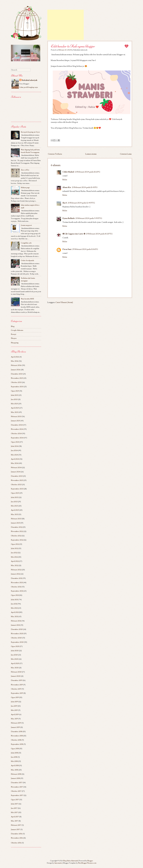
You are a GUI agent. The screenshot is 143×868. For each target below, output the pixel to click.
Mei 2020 (15, 659)
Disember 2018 (17, 732)
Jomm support (26, 225)
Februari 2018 (16, 774)
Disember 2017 (17, 783)
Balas (65, 180)
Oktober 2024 (16, 434)
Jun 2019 (14, 706)
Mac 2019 (14, 719)
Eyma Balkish (69, 218)
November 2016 (17, 838)
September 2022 (17, 540)
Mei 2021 (14, 608)
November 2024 (17, 429)
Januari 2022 (16, 574)
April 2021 (15, 612)
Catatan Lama (126, 154)
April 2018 (15, 766)
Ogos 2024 (15, 442)
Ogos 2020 (15, 646)
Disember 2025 (17, 374)
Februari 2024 (16, 468)
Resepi (14, 334)
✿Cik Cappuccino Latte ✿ (74, 234)
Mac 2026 (15, 361)
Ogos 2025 (15, 391)
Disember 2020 (17, 629)
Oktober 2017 (16, 791)
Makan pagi (25, 188)
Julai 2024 (15, 446)
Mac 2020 (15, 668)
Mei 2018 (14, 761)
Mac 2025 (15, 412)
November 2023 (17, 480)
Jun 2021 (14, 604)
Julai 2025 (15, 395)
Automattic (58, 863)
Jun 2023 (14, 502)
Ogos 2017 (15, 800)
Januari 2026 (16, 370)
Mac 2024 (15, 463)
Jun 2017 (14, 808)
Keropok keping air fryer (30, 132)
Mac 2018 (14, 770)
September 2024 (17, 438)
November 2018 (17, 736)
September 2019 (17, 693)
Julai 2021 (14, 600)
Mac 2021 (14, 617)
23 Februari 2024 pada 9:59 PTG (89, 218)
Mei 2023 (14, 506)
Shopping (15, 343)
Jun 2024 (14, 450)
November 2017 (17, 787)
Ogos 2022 (15, 544)
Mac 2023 (15, 514)
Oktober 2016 (16, 843)
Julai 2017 (15, 804)
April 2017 (15, 817)
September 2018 (17, 744)
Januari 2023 (16, 523)
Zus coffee (25, 170)
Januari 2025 (16, 421)
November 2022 (17, 531)
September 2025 (17, 387)
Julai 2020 (15, 651)
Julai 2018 (14, 753)
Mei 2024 (14, 455)
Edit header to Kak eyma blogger (73, 46)
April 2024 (15, 459)
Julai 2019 (14, 702)
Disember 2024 (17, 425)
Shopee (14, 338)
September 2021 (17, 591)
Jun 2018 (14, 757)
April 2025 (15, 408)
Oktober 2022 (16, 536)
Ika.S (65, 203)
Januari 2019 (15, 727)
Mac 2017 (15, 821)
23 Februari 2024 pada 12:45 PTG (81, 203)
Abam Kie (67, 187)
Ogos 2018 (15, 749)
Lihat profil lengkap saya (29, 87)
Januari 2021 (15, 625)
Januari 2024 (16, 472)
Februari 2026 (16, 365)
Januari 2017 (16, 829)
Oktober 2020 (16, 638)
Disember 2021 (17, 578)
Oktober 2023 (16, 485)
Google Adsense (17, 330)
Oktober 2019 (16, 689)
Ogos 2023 (15, 493)
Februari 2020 (16, 672)
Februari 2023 (16, 519)
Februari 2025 (16, 416)
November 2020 (17, 634)
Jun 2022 (14, 553)
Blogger (90, 861)
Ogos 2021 (15, 595)
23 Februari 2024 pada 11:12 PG (88, 172)
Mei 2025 (14, 404)
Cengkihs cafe (26, 243)
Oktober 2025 (16, 382)
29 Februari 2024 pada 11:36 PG (85, 249)
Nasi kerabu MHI (27, 299)
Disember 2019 (17, 680)
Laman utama (91, 154)
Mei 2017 (14, 812)
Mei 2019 (14, 710)
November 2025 (17, 378)
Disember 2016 (17, 834)
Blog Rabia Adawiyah (70, 861)
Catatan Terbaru (55, 154)
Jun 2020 (14, 655)
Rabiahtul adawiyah (30, 80)
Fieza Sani (67, 249)
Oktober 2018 (16, 740)
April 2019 (15, 714)
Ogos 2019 (15, 697)
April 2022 (15, 561)
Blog (13, 326)
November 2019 (17, 685)
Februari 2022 (16, 570)
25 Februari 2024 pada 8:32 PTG (99, 234)
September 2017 (17, 795)
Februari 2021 (16, 621)
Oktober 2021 (16, 587)
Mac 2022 (15, 565)
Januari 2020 (16, 676)
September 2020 (17, 642)
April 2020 (15, 663)
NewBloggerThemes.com (87, 863)
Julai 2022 (15, 548)
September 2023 (17, 489)
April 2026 (15, 357)
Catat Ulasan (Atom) (64, 302)
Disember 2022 (17, 527)
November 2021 (17, 583)
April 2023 (15, 510)
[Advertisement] (65, 25)
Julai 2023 (15, 497)
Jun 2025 (14, 399)
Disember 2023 (17, 476)
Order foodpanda (27, 260)
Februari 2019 (16, 723)
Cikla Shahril (68, 172)
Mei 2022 (14, 557)
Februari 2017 (16, 825)
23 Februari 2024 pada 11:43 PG (85, 187)
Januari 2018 (15, 778)
